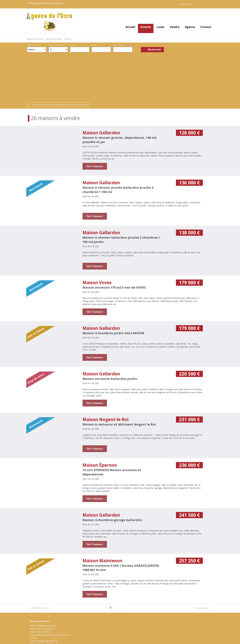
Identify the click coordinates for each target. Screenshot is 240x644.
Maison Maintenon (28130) (43, 599)
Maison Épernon (100, 417)
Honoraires (110, 623)
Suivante (202, 560)
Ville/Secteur (118, 45)
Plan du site (126, 623)
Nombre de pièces (56, 45)
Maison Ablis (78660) (40, 584)
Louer (160, 27)
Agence (190, 27)
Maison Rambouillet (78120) (44, 593)
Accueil (130, 27)
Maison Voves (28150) (41, 605)
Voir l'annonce (95, 118)
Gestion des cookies (146, 623)
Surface (73, 45)
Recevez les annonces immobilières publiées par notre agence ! (60, 56)
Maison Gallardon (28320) (43, 578)
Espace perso (185, 4)
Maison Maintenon (102, 512)
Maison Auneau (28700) (42, 596)
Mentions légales (91, 623)
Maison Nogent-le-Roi (105, 371)
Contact (206, 27)
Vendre (175, 27)
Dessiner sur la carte (137, 50)
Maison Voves (97, 234)
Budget (94, 45)
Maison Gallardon (101, 85)
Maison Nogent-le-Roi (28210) (45, 602)
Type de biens (33, 45)
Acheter (146, 27)
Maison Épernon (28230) (42, 581)
